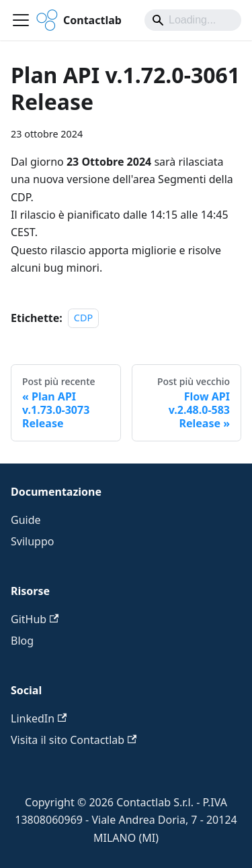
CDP (83, 318)
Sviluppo (32, 541)
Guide (26, 520)
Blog (22, 641)
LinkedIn (39, 718)
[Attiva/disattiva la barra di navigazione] (21, 20)
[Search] (193, 20)
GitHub (35, 619)
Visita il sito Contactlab (74, 740)
